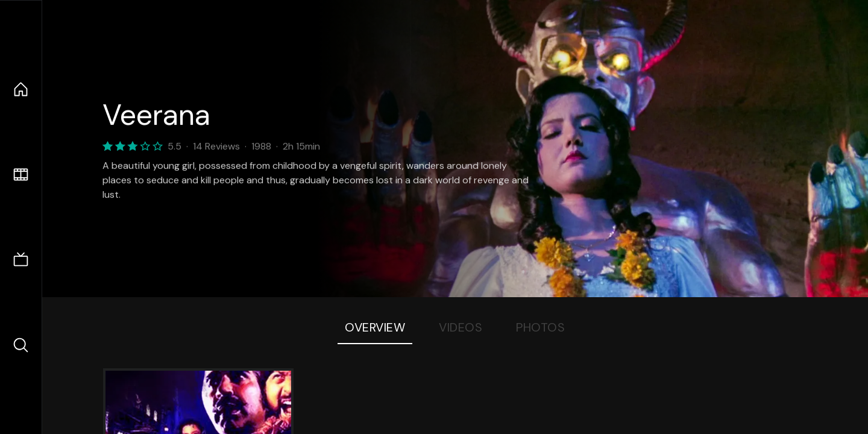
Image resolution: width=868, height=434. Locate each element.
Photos (540, 327)
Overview (375, 327)
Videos (461, 327)
